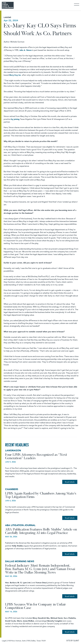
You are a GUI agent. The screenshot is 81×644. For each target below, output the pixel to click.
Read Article (70, 482)
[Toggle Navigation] (77, 4)
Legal (4, 641)
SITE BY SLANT (73, 641)
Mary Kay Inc (15, 75)
